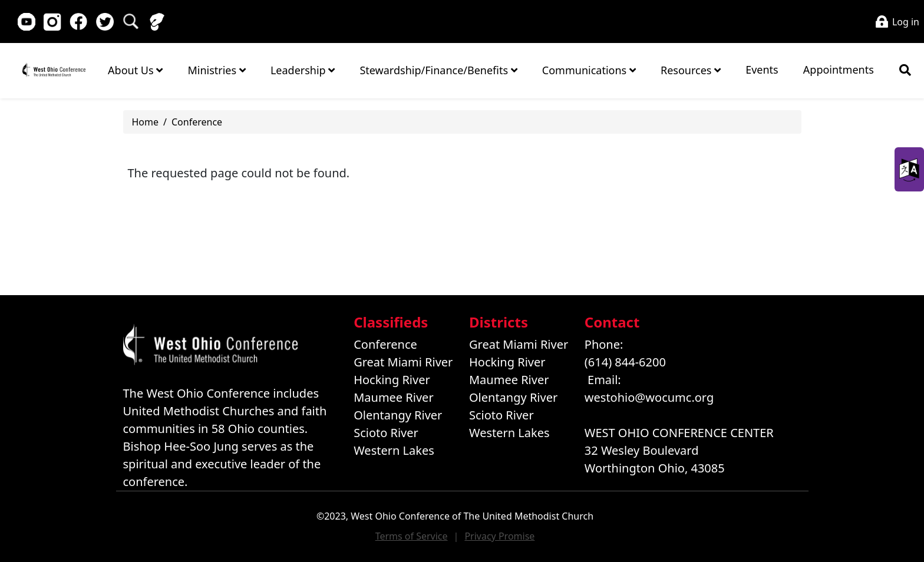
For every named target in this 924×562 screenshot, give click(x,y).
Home (54, 70)
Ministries (216, 70)
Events (762, 70)
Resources (691, 70)
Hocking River (392, 380)
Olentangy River (398, 415)
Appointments (839, 70)
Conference (197, 122)
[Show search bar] (905, 70)
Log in (906, 22)
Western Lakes (394, 450)
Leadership (303, 70)
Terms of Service (412, 536)
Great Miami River (403, 362)
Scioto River (386, 433)
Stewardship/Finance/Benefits (438, 70)
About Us (135, 70)
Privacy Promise (499, 536)
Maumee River (393, 397)
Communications (589, 70)
